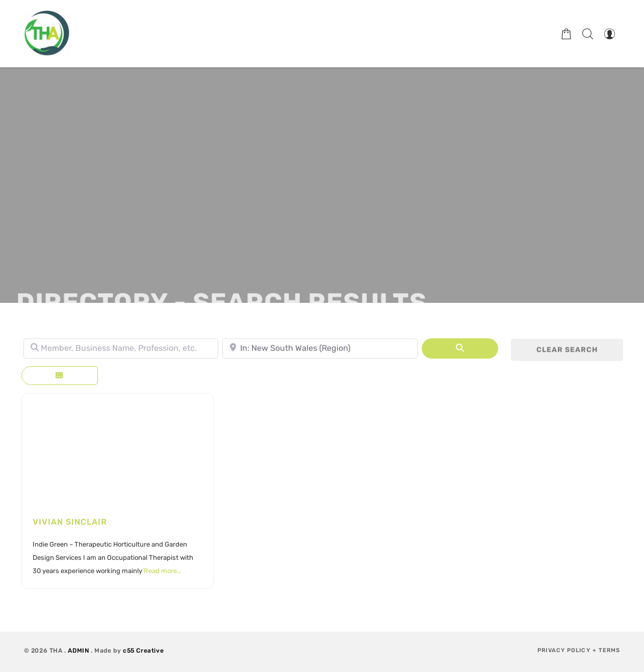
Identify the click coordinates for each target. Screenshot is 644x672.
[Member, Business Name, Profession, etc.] (121, 351)
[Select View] (60, 376)
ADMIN (78, 651)
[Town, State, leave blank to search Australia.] (320, 351)
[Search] (460, 351)
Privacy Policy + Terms (579, 650)
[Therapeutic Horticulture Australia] (47, 34)
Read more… (162, 571)
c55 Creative (143, 651)
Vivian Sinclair (70, 522)
